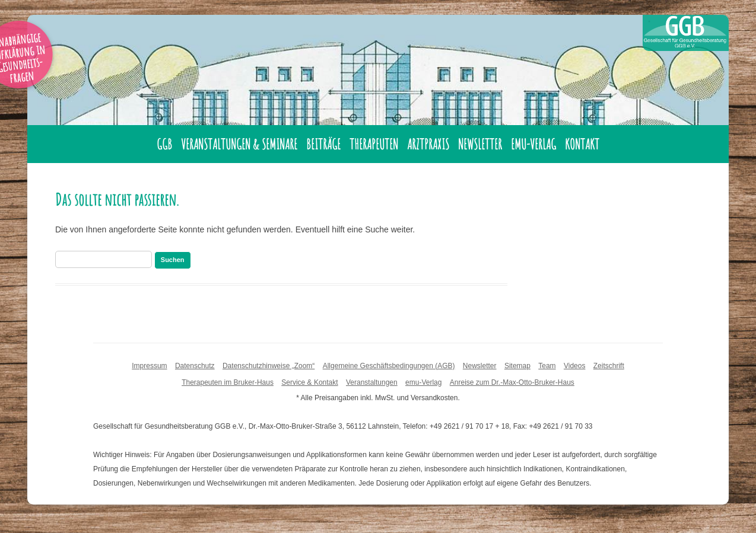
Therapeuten (374, 144)
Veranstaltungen (372, 382)
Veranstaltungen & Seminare (239, 144)
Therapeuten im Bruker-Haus (228, 382)
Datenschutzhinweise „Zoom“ (269, 366)
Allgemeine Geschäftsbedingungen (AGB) (389, 366)
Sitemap (517, 366)
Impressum (149, 366)
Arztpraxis (428, 144)
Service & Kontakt (309, 382)
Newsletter (480, 144)
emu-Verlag (533, 144)
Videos (574, 366)
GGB (164, 144)
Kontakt (582, 144)
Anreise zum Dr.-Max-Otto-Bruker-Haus (512, 382)
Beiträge (323, 144)
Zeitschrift (609, 366)
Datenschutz (195, 366)
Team (547, 366)
